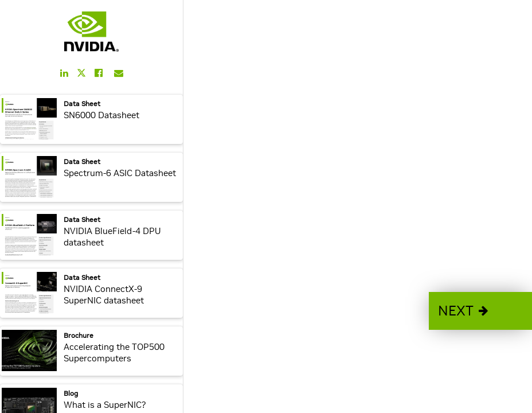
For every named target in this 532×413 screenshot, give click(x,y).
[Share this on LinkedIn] (64, 73)
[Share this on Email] (119, 73)
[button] (480, 311)
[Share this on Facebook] (99, 73)
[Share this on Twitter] (81, 73)
